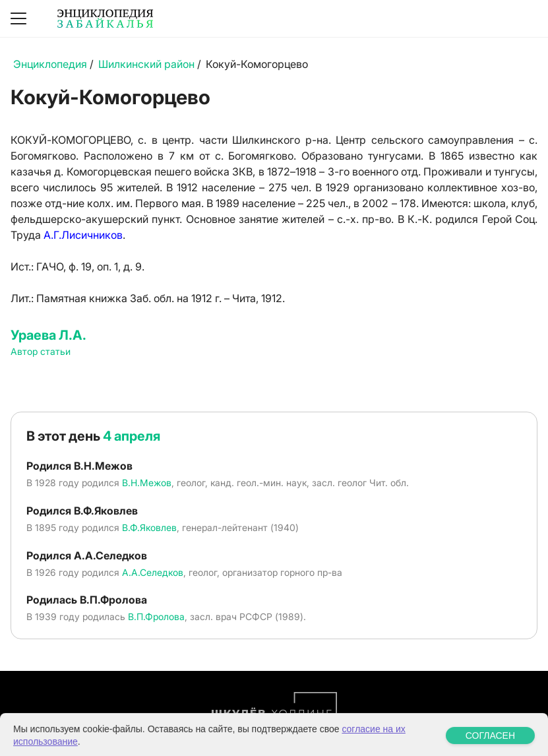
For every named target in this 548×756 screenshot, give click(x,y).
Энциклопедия (50, 64)
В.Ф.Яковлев (149, 527)
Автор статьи (41, 351)
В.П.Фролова (156, 616)
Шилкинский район (146, 64)
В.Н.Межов (147, 483)
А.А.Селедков (153, 572)
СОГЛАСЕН (490, 746)
